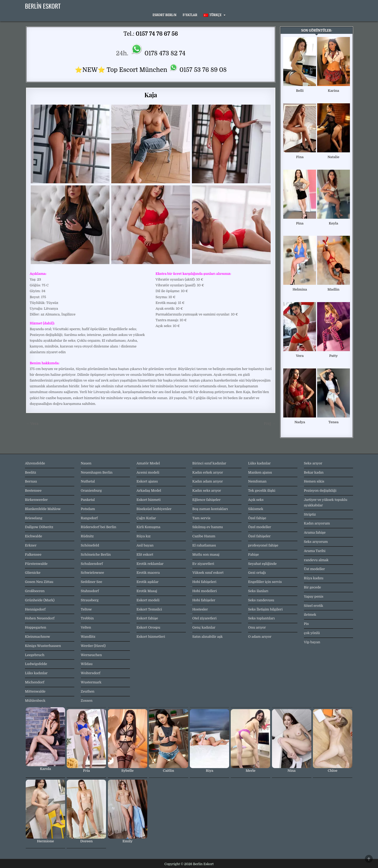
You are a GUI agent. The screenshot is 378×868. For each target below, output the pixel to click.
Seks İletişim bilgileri (265, 609)
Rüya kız (144, 536)
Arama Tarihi (315, 551)
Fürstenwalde (36, 564)
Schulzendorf (92, 564)
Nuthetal (88, 481)
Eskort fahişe (147, 618)
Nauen (86, 463)
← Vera (32, 424)
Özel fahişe (257, 518)
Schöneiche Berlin (96, 554)
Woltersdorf (91, 673)
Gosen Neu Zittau (39, 582)
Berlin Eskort (43, 6)
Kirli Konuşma (148, 527)
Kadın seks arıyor (207, 491)
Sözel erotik (314, 606)
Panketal (88, 500)
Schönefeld (90, 545)
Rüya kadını (314, 578)
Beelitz (31, 472)
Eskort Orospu (148, 627)
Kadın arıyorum (317, 523)
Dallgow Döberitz (39, 527)
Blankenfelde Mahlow (43, 509)
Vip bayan (312, 642)
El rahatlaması (204, 545)
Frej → (270, 424)
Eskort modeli (148, 600)
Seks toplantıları (261, 618)
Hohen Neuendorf (40, 618)
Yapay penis (314, 596)
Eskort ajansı (147, 481)
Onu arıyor (257, 627)
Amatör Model (148, 463)
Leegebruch (35, 655)
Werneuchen (91, 655)
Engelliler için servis (265, 582)
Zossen (87, 701)
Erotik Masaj (147, 591)
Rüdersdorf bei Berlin (99, 527)
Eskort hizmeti (149, 500)
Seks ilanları (258, 591)
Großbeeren (35, 591)
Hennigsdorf (35, 609)
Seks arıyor (313, 463)
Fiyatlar (190, 15)
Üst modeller (314, 569)
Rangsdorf (89, 518)
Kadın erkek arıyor (208, 472)
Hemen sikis (314, 481)
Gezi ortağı (257, 573)
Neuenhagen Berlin (97, 472)
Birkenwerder (36, 500)
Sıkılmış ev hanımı (208, 527)
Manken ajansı (260, 472)
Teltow (86, 609)
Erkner (31, 545)
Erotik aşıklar (148, 582)
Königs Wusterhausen (43, 646)
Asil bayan (145, 545)
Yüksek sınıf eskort (208, 573)
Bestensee (33, 491)
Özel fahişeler (259, 536)
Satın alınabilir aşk (208, 637)
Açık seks (256, 500)
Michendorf (35, 682)
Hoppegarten (36, 627)
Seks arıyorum (316, 542)
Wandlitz (88, 637)
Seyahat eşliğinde (262, 564)
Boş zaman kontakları (210, 509)
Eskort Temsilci (149, 609)
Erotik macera (148, 573)
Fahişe (253, 554)
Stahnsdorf (90, 591)
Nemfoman (257, 481)
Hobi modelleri (205, 591)
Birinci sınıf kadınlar (209, 463)
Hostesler (200, 609)
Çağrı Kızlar (146, 518)
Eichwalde (33, 536)
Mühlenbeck (35, 701)
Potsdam (88, 509)
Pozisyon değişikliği (320, 491)
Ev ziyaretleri (203, 564)
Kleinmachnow (38, 637)
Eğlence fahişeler (207, 500)
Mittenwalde (35, 691)
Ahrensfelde (35, 463)
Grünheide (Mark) (40, 600)
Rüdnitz (87, 536)
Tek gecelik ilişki (262, 491)
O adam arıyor (260, 637)
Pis (306, 624)
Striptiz (310, 514)
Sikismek (256, 509)
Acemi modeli (148, 472)
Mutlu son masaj (206, 554)
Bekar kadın (314, 472)
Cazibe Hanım (204, 536)
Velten (86, 627)
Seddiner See (92, 582)
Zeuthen (88, 691)
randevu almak (316, 560)
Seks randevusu (261, 600)
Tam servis (201, 518)
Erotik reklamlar (150, 564)
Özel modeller (260, 527)
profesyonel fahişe (263, 545)
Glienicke (33, 573)
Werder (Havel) (93, 646)
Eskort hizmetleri (151, 637)
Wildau (87, 664)
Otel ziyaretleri (205, 618)
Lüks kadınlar (36, 673)
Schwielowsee (93, 573)
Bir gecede (313, 587)
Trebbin (87, 618)
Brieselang (34, 518)
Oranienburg (91, 491)
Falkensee (33, 554)
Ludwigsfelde (36, 664)
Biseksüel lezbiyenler (154, 509)
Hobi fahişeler (204, 600)
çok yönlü (312, 633)
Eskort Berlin (164, 15)
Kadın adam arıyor (208, 481)
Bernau (31, 481)
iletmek (310, 615)
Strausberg (90, 600)
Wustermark (91, 682)
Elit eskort (145, 554)
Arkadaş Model (149, 491)
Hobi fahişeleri (204, 582)
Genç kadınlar (204, 627)
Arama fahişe (315, 532)
